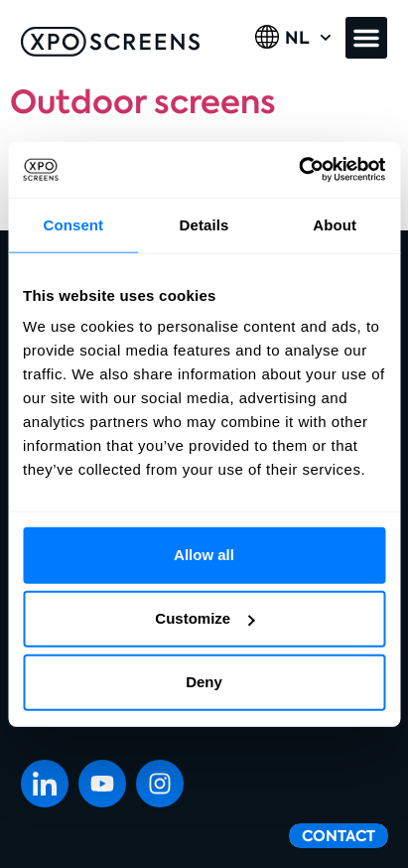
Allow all (204, 555)
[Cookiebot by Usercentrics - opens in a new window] (298, 170)
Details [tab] (204, 224)
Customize (204, 618)
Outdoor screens (143, 102)
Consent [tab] (73, 224)
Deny (204, 682)
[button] (366, 38)
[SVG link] (110, 42)
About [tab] (335, 224)
